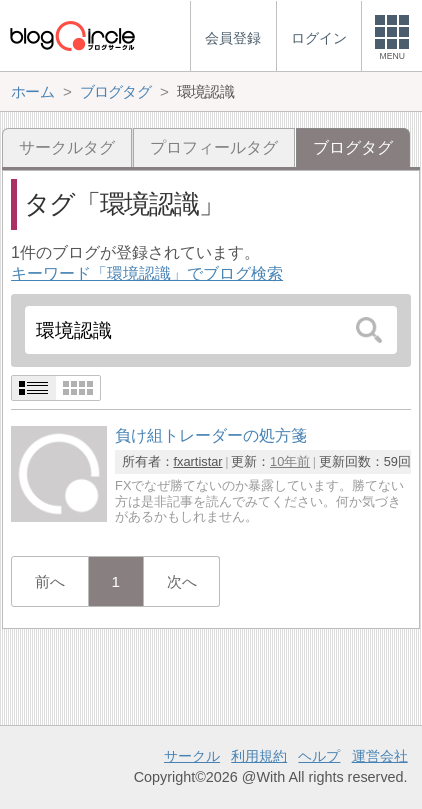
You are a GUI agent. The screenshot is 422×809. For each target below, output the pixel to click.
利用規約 (259, 756)
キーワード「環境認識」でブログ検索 (147, 273)
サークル (192, 756)
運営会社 (380, 756)
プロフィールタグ (214, 147)
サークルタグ (67, 147)
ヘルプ (319, 756)
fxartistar (198, 461)
